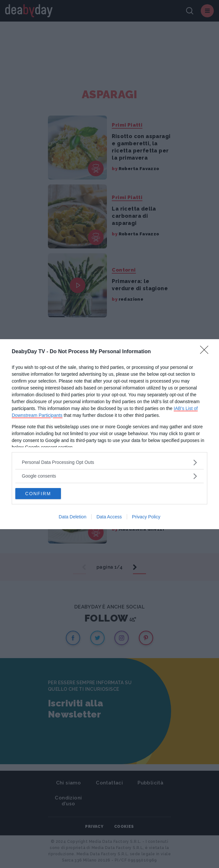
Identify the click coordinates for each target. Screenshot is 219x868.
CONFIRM (38, 494)
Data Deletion (73, 517)
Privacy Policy (146, 517)
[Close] (206, 352)
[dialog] (109, 434)
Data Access (109, 517)
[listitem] (109, 462)
